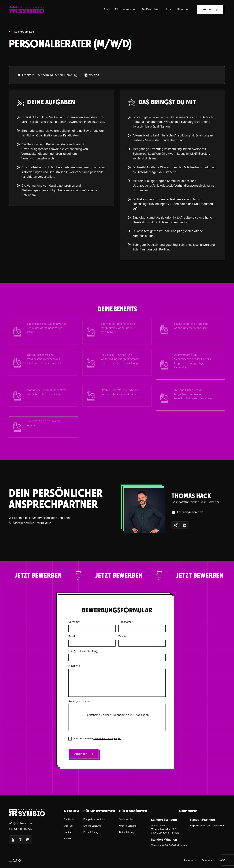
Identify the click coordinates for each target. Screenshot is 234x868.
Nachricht (74, 666)
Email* (72, 637)
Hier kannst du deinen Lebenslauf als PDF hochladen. (117, 715)
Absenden (81, 754)
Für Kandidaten (151, 10)
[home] (27, 10)
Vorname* (74, 622)
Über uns (183, 10)
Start (107, 10)
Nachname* (126, 622)
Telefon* (123, 637)
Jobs (169, 10)
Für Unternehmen (126, 10)
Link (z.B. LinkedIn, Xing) (83, 651)
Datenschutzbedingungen (107, 738)
